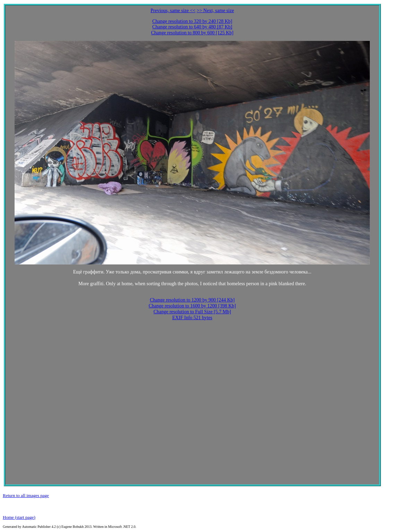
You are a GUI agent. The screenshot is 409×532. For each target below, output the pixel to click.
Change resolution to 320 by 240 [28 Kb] (192, 21)
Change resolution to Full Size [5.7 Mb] (192, 312)
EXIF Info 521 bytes (192, 318)
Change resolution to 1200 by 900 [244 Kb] (192, 300)
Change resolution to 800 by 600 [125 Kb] (192, 33)
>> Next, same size (215, 11)
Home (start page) (19, 517)
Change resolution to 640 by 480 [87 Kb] (192, 27)
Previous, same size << (173, 11)
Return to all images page (26, 495)
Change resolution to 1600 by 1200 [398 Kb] (192, 306)
